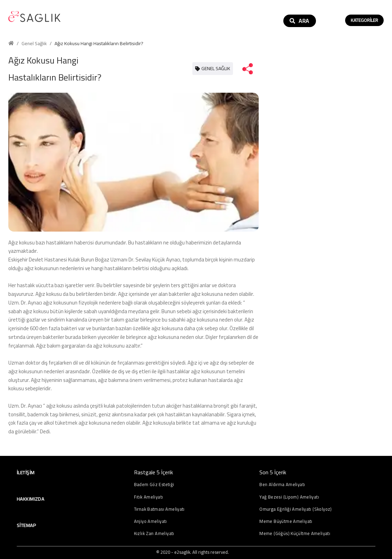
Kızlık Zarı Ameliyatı (154, 533)
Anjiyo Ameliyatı (151, 521)
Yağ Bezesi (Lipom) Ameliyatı (289, 497)
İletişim (26, 473)
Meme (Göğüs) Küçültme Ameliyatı (295, 533)
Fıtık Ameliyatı (149, 497)
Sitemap (26, 525)
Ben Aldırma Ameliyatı (282, 485)
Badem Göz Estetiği (154, 485)
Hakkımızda (30, 499)
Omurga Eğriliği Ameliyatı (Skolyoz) (295, 509)
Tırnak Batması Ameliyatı (159, 509)
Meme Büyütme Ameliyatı (286, 521)
